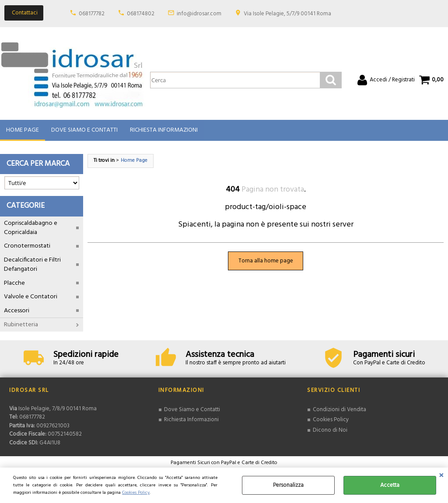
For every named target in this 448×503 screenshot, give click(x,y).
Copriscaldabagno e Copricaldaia (31, 228)
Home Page (23, 131)
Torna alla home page (266, 261)
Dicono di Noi (330, 431)
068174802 (141, 14)
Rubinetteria (21, 325)
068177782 (92, 14)
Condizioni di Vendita (339, 410)
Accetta (390, 485)
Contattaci (25, 13)
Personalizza (288, 485)
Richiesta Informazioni (164, 131)
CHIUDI (441, 476)
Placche (14, 284)
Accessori (17, 311)
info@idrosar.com (199, 14)
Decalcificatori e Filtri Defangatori (32, 265)
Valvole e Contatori (31, 297)
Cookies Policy (136, 493)
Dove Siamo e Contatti (84, 131)
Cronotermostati (27, 247)
